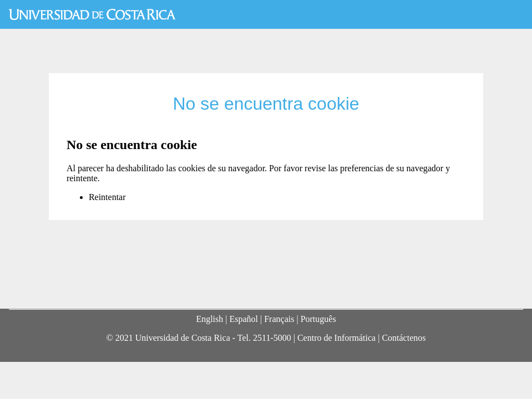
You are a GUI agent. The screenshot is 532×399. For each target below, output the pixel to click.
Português (318, 319)
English (209, 319)
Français (279, 319)
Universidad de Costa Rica (92, 14)
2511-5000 (272, 338)
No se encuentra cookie (266, 104)
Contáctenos (404, 338)
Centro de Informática (336, 338)
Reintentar (107, 197)
